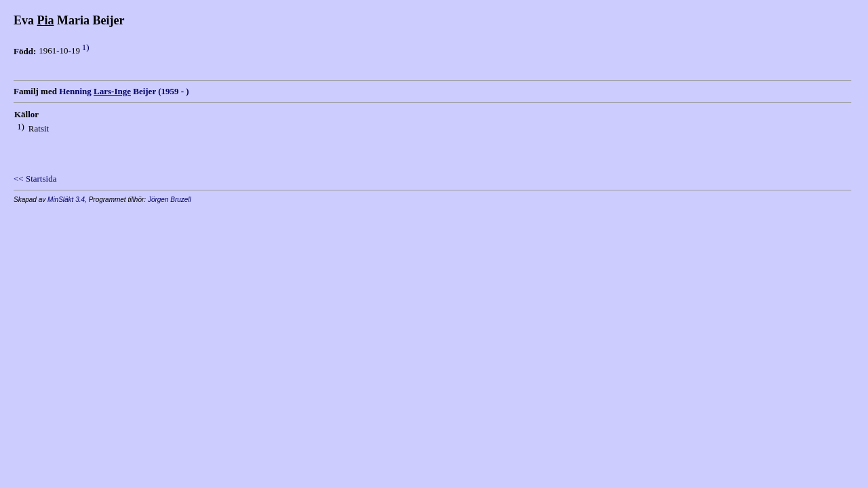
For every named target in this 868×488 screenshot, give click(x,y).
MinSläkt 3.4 (66, 200)
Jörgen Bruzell (170, 200)
